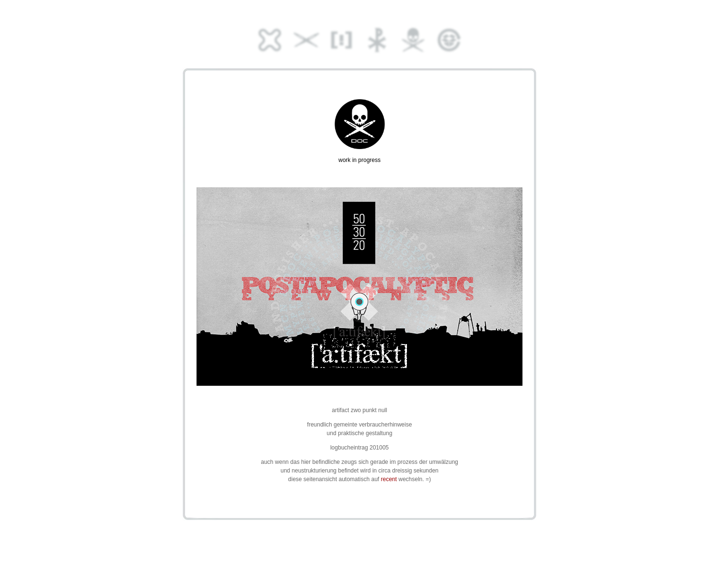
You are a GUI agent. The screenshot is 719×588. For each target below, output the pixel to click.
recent (389, 479)
